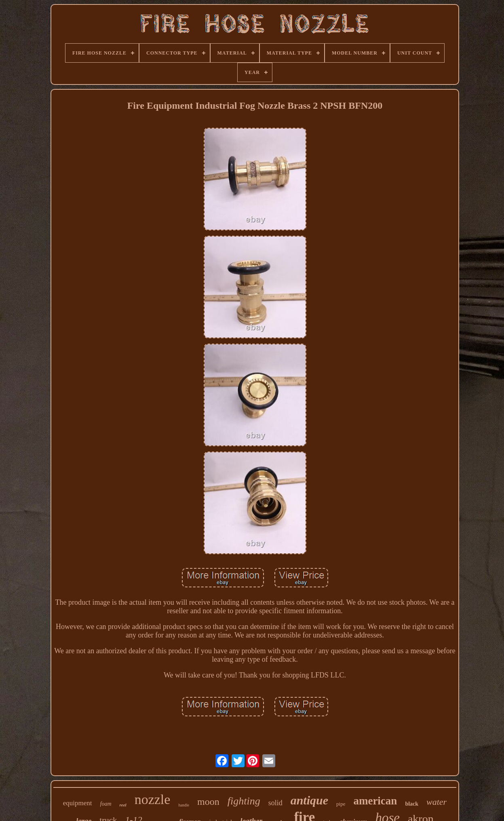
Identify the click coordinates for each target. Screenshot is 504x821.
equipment (78, 803)
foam (106, 804)
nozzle (153, 799)
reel (123, 805)
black (412, 804)
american (375, 801)
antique (309, 800)
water (437, 802)
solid (275, 803)
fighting (244, 801)
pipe (341, 804)
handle (184, 805)
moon (208, 802)
